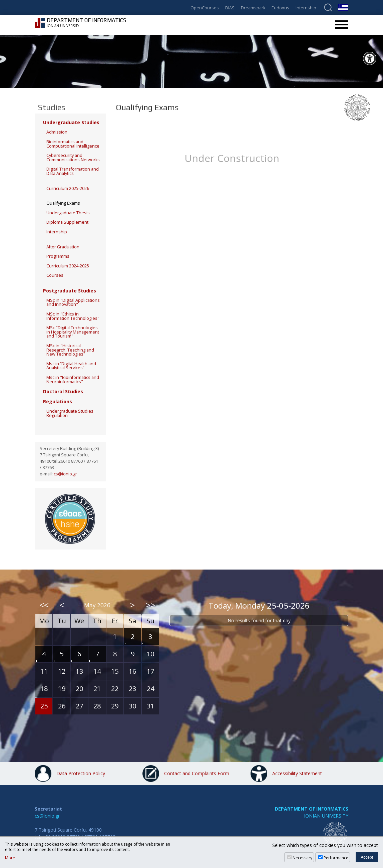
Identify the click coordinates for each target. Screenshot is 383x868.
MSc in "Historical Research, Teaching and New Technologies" (70, 350)
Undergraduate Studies (71, 122)
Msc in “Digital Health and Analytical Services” (71, 366)
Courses (55, 275)
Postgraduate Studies (70, 291)
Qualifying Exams (63, 203)
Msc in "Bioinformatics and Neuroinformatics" (73, 380)
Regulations (58, 401)
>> (150, 605)
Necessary (302, 858)
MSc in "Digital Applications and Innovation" (73, 302)
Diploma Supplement (67, 222)
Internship (306, 8)
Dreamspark (253, 8)
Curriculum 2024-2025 (68, 266)
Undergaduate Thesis (68, 213)
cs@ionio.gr (65, 474)
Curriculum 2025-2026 (68, 188)
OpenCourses (205, 8)
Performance (336, 858)
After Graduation (63, 247)
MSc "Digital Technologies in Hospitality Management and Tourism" (73, 332)
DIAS (230, 8)
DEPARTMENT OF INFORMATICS (312, 809)
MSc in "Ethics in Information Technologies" (73, 316)
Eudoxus (280, 8)
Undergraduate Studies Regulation (70, 413)
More (10, 858)
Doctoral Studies (63, 391)
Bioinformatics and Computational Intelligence (73, 144)
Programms (58, 256)
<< (44, 605)
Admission (57, 132)
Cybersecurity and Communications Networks (73, 158)
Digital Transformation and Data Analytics (73, 171)
